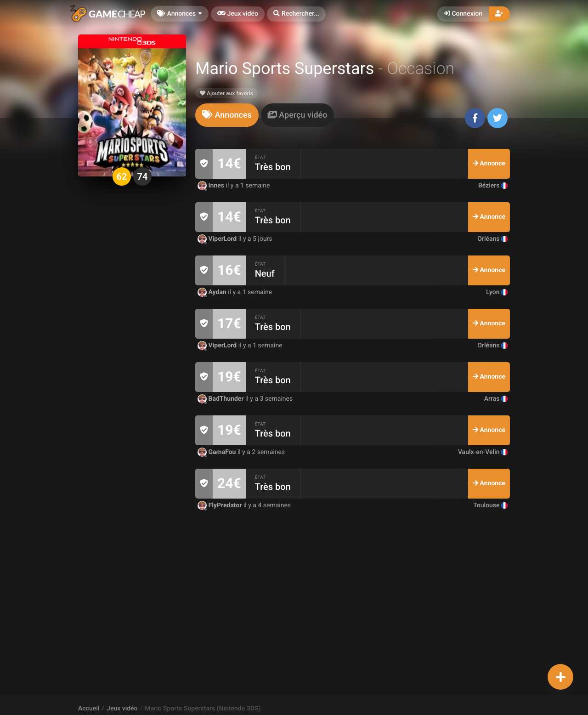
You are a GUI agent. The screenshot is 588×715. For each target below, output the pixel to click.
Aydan (213, 292)
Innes (212, 186)
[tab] (227, 115)
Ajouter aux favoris (226, 93)
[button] (296, 14)
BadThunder (221, 399)
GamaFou (218, 452)
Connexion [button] (463, 14)
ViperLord (218, 239)
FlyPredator (220, 505)
